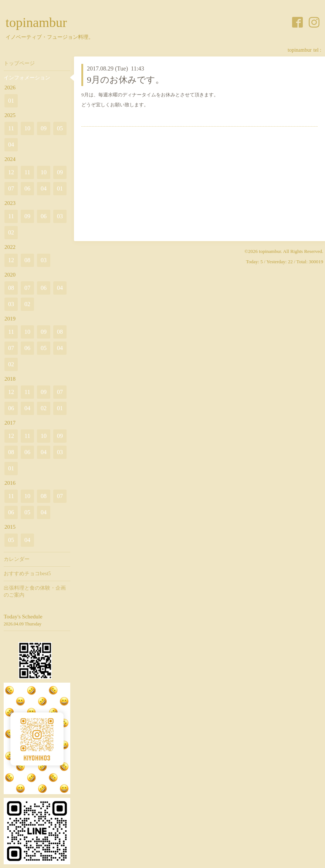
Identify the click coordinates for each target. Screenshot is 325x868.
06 (27, 188)
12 (11, 172)
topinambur (36, 23)
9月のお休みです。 (126, 80)
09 (44, 128)
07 (11, 188)
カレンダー (17, 559)
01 (11, 101)
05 (60, 128)
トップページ (19, 63)
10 (27, 128)
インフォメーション (27, 78)
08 (27, 260)
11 (11, 128)
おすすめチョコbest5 (27, 574)
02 (11, 232)
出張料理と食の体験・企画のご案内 (35, 591)
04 (11, 145)
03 (60, 216)
